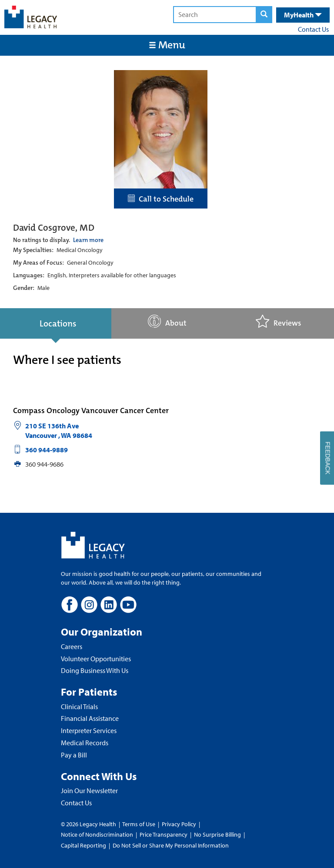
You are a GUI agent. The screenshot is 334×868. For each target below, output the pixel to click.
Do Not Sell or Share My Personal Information (171, 845)
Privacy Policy (179, 824)
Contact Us (313, 29)
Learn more (88, 240)
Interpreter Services (89, 730)
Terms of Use (139, 824)
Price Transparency (164, 834)
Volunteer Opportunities (96, 659)
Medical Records (85, 743)
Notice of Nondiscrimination (97, 834)
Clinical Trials (79, 707)
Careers (72, 646)
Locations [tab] (58, 323)
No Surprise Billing (217, 834)
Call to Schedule (161, 199)
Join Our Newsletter (89, 791)
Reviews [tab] (278, 321)
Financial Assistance (90, 718)
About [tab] (167, 321)
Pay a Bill (74, 755)
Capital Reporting (83, 845)
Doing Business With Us (95, 670)
